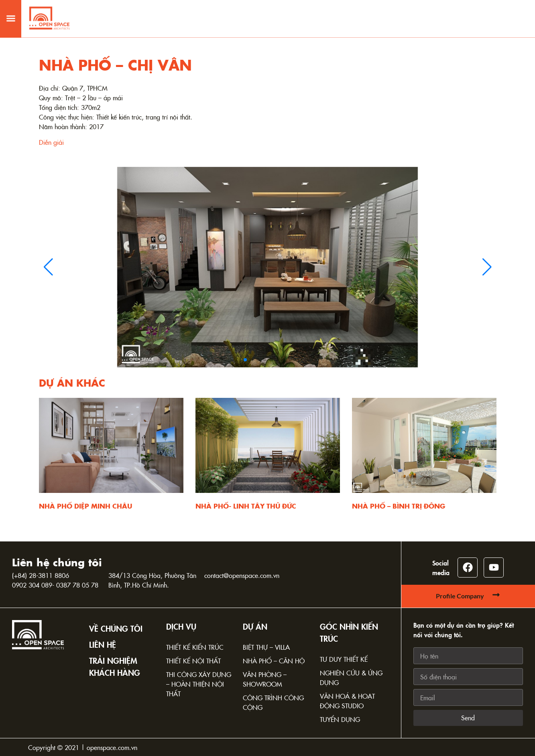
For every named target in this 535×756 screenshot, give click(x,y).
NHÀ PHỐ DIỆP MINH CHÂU (85, 506)
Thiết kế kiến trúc (195, 647)
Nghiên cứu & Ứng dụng (351, 677)
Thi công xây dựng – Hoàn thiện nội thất (199, 684)
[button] (11, 11)
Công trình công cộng (273, 702)
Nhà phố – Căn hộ (274, 661)
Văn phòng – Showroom (265, 679)
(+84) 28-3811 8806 (41, 575)
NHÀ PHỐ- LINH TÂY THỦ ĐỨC (246, 506)
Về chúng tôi (116, 628)
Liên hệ (103, 644)
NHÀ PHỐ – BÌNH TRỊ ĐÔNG (399, 506)
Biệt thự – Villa (266, 647)
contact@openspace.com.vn (242, 575)
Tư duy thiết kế (344, 659)
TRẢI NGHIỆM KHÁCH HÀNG (115, 666)
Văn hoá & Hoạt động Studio (347, 701)
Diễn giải (51, 142)
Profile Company (460, 596)
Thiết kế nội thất (193, 661)
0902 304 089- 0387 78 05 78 (55, 585)
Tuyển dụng (340, 719)
